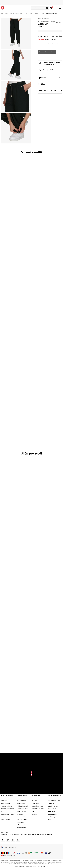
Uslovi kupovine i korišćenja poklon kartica (53, 817)
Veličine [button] (47, 39)
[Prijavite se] (51, 8)
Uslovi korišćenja (22, 801)
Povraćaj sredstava (22, 820)
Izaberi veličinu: (43, 36)
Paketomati (52, 811)
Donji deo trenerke (39, 13)
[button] (40, 8)
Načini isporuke (5, 820)
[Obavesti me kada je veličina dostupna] (39, 44)
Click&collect (52, 809)
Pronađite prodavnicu (39, 809)
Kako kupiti (4, 801)
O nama (35, 801)
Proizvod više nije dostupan (47, 52)
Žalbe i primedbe (21, 825)
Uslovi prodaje (21, 803)
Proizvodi (12, 13)
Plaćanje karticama (6, 806)
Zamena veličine (21, 817)
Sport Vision (4, 13)
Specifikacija (49, 84)
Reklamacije (20, 822)
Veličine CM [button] (54, 39)
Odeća (17, 13)
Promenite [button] (13, 848)
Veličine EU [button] (41, 39)
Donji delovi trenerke (26, 13)
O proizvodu (49, 77)
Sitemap (35, 814)
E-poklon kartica (53, 806)
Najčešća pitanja (22, 828)
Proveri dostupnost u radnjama (50, 90)
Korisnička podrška (22, 809)
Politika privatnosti (22, 806)
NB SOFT (35, 866)
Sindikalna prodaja (38, 806)
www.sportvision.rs (24, 866)
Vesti (34, 811)
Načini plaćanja (5, 803)
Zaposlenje (36, 803)
